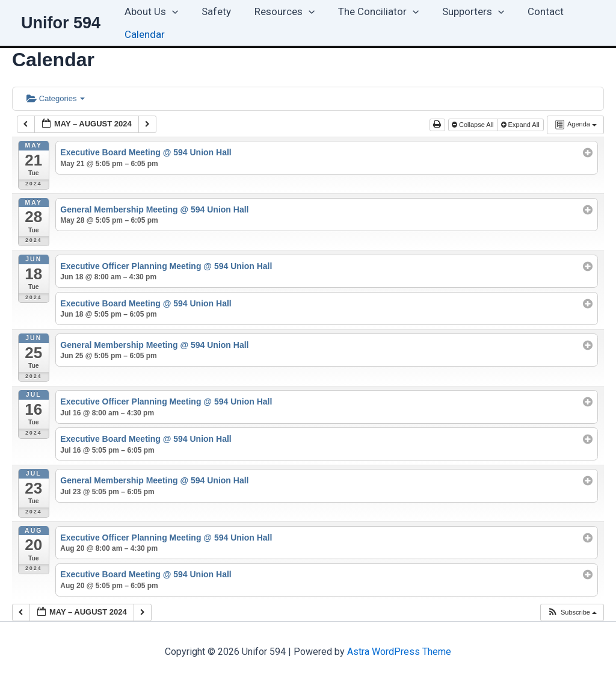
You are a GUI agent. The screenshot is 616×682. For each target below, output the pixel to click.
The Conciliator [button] (368, 11)
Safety (211, 11)
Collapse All (474, 125)
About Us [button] (149, 11)
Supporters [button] (460, 11)
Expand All (521, 125)
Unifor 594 (61, 23)
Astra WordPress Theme (399, 652)
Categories (56, 98)
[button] (170, 11)
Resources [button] (277, 11)
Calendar (143, 34)
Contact (529, 11)
